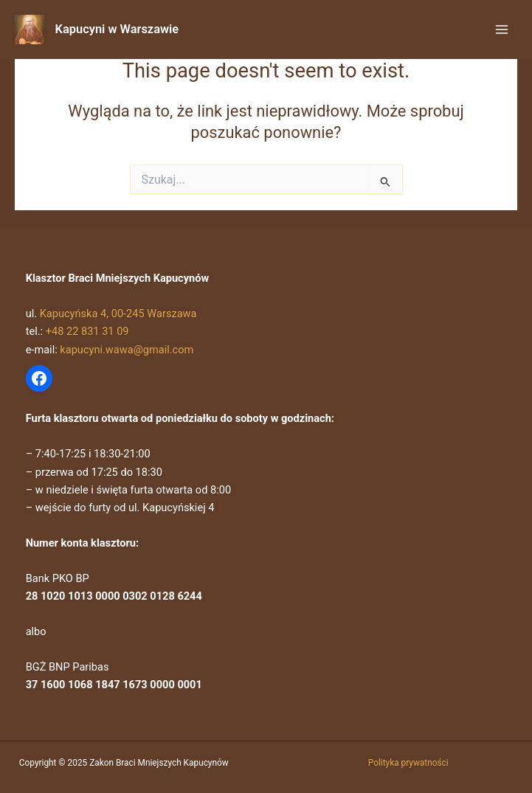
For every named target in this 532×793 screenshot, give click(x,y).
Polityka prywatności (408, 763)
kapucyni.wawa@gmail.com (127, 350)
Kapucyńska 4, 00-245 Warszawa (118, 314)
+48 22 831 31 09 (87, 331)
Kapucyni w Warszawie (117, 29)
